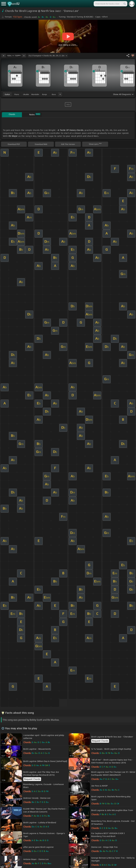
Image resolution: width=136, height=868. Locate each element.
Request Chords (100, 741)
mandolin (35, 94)
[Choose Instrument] (60, 94)
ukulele (26, 94)
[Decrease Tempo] (4, 56)
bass (54, 94)
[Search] (124, 4)
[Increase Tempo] (24, 56)
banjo (44, 94)
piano (17, 94)
